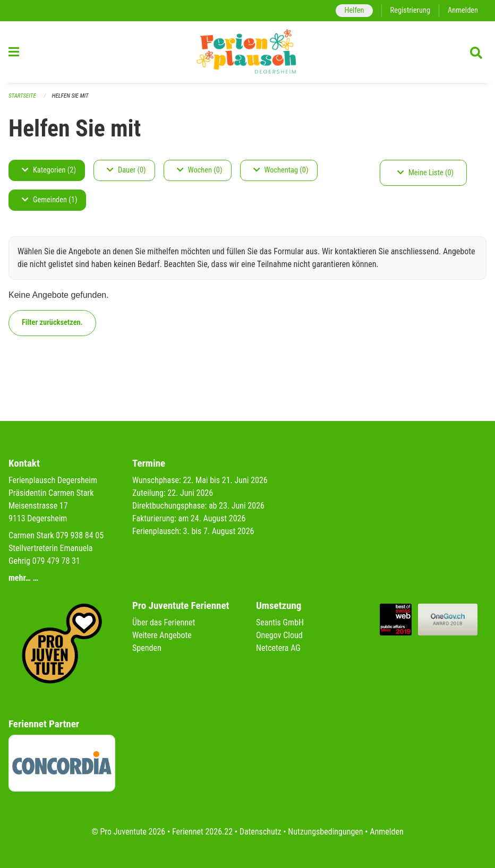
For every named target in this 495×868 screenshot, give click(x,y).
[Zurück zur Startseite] (247, 52)
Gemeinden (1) (49, 200)
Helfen (354, 10)
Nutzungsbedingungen (325, 832)
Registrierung (410, 10)
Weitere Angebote (162, 635)
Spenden (147, 648)
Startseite (22, 96)
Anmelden (463, 10)
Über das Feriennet (164, 622)
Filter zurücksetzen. (52, 323)
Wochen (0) (200, 170)
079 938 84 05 (80, 535)
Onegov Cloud (279, 635)
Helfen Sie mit (70, 96)
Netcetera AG (278, 648)
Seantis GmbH (280, 622)
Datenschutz (261, 832)
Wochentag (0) (281, 170)
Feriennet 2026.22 (202, 832)
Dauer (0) (126, 170)
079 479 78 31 (56, 561)
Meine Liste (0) (425, 173)
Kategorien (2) (49, 170)
